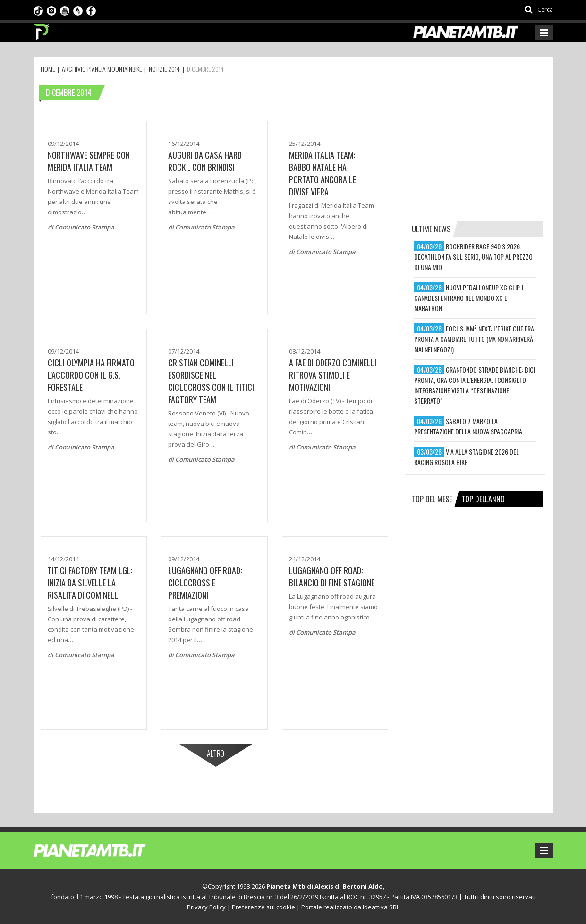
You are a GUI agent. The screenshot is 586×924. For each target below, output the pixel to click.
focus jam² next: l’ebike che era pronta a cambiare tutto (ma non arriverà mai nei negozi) (474, 339)
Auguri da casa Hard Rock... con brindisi (205, 161)
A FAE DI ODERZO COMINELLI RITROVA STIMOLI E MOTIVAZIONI (333, 375)
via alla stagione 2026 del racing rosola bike (467, 457)
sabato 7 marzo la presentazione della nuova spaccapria (468, 426)
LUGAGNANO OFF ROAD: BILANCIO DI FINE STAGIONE (332, 576)
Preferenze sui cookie (263, 907)
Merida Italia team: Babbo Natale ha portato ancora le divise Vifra (323, 173)
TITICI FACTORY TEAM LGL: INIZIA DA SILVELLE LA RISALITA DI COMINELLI (90, 583)
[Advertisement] (476, 143)
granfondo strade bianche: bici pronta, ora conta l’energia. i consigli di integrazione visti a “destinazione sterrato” (475, 385)
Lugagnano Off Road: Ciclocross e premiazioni (205, 583)
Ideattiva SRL (381, 907)
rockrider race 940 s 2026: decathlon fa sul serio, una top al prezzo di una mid (473, 257)
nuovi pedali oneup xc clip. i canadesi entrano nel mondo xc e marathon (469, 298)
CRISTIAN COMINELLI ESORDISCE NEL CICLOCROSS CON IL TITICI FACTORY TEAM (211, 381)
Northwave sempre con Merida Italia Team (89, 161)
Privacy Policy (206, 907)
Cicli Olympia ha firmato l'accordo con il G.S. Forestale (91, 375)
